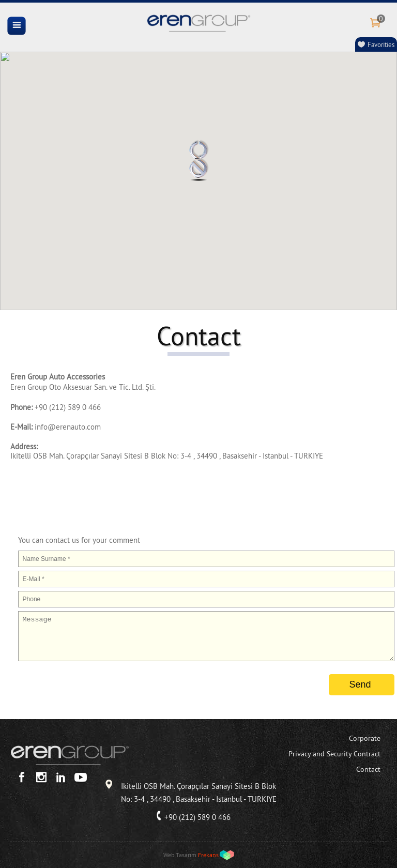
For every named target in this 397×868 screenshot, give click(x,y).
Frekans (208, 855)
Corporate (365, 738)
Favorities (381, 44)
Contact (368, 769)
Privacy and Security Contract (334, 754)
